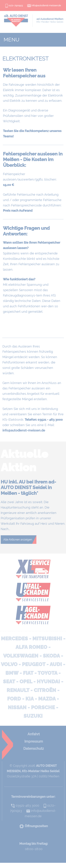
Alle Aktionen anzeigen (18, 540)
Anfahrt (34, 734)
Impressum (34, 741)
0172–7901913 (14, 6)
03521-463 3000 (25, 805)
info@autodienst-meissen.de (44, 6)
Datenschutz (34, 749)
